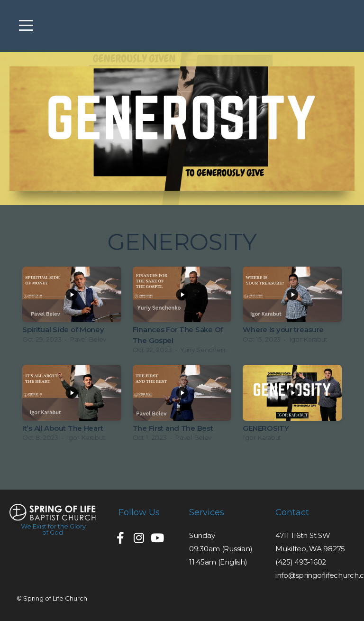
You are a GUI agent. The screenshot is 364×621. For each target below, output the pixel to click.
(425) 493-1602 (301, 562)
